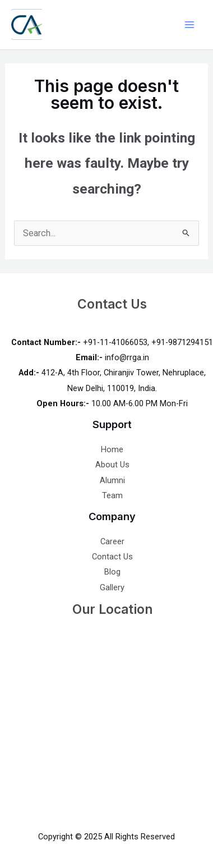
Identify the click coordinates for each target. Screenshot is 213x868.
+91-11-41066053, (116, 342)
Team (112, 495)
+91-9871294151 (182, 342)
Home (112, 449)
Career (112, 541)
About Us (112, 465)
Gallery (112, 587)
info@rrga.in (127, 357)
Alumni (112, 480)
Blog (112, 572)
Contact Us (112, 557)
